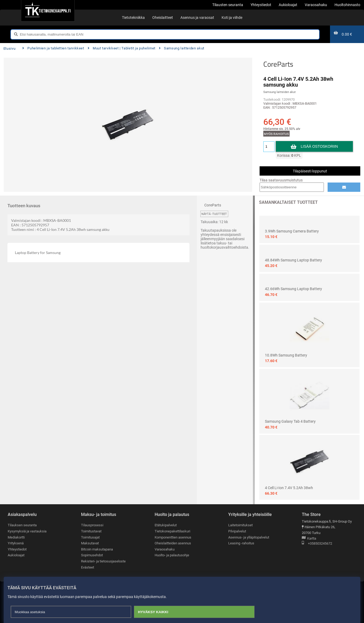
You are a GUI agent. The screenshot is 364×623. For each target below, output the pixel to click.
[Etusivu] (48, 11)
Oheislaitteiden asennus (173, 543)
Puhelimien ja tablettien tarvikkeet (53, 48)
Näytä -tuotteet (214, 214)
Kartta (309, 539)
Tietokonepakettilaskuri (172, 531)
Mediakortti (16, 537)
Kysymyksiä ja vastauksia (27, 531)
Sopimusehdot (92, 555)
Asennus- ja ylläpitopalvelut (249, 537)
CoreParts (278, 64)
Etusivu (9, 48)
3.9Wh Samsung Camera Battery (292, 231)
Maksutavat (90, 543)
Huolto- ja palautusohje (172, 555)
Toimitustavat (91, 531)
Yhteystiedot (17, 549)
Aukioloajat (16, 555)
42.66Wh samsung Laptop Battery (293, 289)
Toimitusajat (90, 537)
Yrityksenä (16, 543)
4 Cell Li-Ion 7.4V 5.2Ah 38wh (289, 488)
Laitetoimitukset (240, 525)
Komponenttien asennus (173, 537)
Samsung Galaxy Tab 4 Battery (290, 421)
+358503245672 (317, 544)
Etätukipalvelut (166, 525)
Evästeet (88, 567)
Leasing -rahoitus (241, 543)
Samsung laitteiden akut (182, 48)
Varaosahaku (165, 549)
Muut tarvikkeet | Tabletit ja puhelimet (122, 48)
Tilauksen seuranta (22, 525)
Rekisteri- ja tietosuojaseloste (103, 561)
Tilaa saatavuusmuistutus (281, 180)
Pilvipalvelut (237, 531)
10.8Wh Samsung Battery (286, 355)
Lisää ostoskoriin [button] (319, 146)
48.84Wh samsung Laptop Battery (293, 260)
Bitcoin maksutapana (97, 549)
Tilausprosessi (92, 525)
